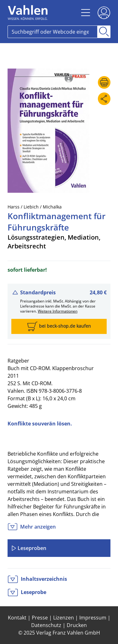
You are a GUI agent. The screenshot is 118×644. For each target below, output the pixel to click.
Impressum (93, 618)
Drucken (77, 625)
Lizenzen (64, 618)
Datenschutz (46, 625)
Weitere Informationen (58, 311)
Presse (40, 618)
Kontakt (17, 618)
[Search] (53, 32)
